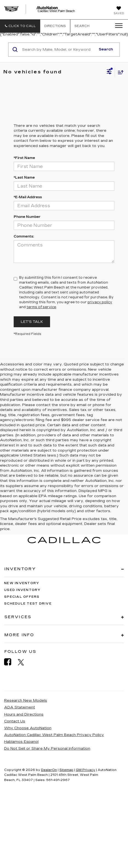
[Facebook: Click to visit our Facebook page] (10, 662)
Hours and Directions (24, 714)
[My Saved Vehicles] (119, 11)
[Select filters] (109, 72)
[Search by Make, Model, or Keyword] (58, 50)
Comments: (24, 236)
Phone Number (27, 217)
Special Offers (22, 597)
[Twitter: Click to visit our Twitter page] (24, 662)
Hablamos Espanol (21, 742)
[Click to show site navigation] (117, 26)
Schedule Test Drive (28, 604)
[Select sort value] (119, 72)
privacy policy (100, 302)
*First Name (24, 158)
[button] (20, 26)
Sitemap (66, 770)
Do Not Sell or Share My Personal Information (47, 749)
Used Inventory (22, 590)
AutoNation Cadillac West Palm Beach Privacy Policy (54, 735)
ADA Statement (20, 707)
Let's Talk (32, 322)
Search (106, 49)
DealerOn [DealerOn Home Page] (49, 770)
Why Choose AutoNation (28, 728)
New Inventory (22, 583)
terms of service (41, 307)
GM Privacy (85, 770)
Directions (55, 26)
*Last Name (24, 178)
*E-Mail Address (28, 197)
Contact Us (15, 721)
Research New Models (26, 701)
